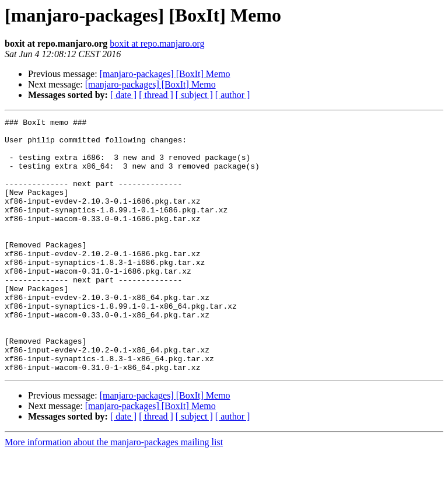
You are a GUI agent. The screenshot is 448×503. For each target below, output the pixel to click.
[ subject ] (194, 95)
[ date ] (123, 95)
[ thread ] (156, 95)
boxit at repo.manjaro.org (157, 43)
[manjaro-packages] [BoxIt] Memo (165, 74)
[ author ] (233, 95)
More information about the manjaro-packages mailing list (114, 493)
